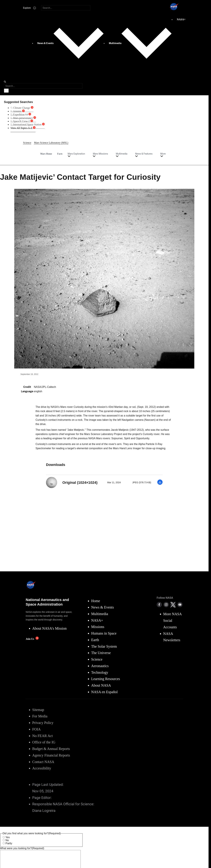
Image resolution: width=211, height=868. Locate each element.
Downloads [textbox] (56, 465)
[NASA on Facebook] (159, 605)
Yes (8, 837)
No (7, 840)
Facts (60, 154)
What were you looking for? (22, 848)
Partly (9, 843)
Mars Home (46, 154)
